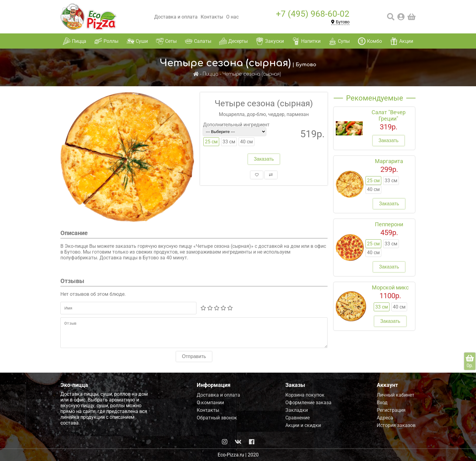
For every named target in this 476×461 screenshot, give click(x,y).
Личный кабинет (396, 395)
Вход (382, 403)
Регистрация (391, 410)
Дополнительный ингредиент (236, 125)
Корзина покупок (305, 395)
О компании (210, 403)
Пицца (211, 74)
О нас (232, 17)
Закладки (297, 410)
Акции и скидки (303, 425)
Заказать (264, 159)
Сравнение (297, 418)
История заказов (396, 425)
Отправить (194, 361)
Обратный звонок (217, 418)
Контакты (212, 17)
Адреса (385, 418)
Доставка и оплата (176, 17)
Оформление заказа (308, 403)
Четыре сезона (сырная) (252, 74)
